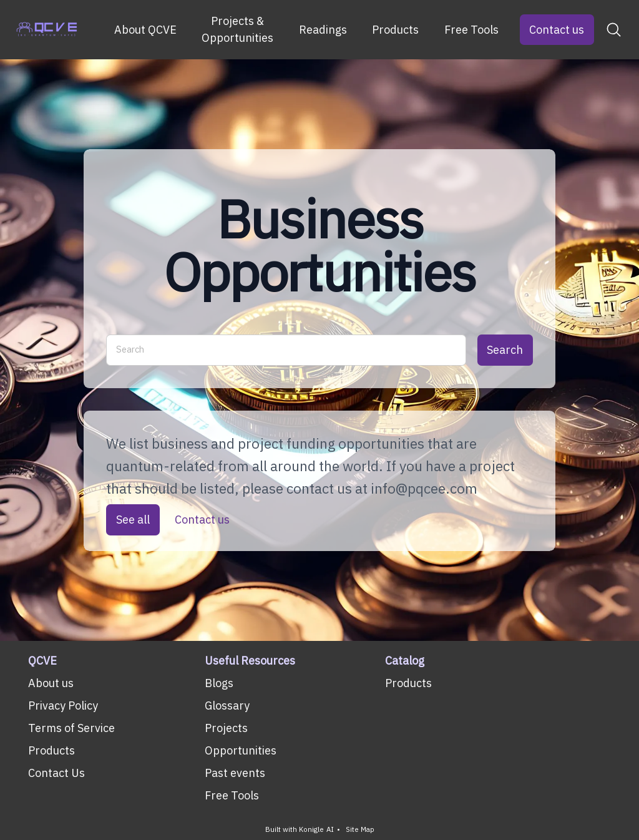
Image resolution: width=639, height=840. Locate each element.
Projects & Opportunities (237, 29)
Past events (235, 773)
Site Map (360, 830)
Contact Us (56, 773)
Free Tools (471, 30)
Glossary (227, 706)
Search (505, 350)
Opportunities (241, 750)
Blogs (219, 683)
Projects (226, 728)
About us (51, 683)
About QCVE (145, 30)
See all (133, 520)
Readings (323, 30)
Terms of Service (71, 728)
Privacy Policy (63, 706)
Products (395, 30)
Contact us (557, 30)
